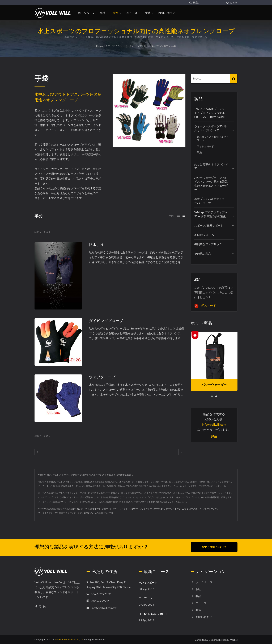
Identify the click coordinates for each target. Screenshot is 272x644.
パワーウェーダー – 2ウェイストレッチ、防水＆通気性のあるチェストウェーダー (211, 184)
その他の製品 (203, 253)
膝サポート (96, 509)
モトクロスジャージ (48, 513)
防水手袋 (96, 245)
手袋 (173, 46)
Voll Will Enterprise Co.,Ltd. (69, 639)
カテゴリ (110, 46)
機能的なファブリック (208, 244)
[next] (181, 452)
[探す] (190, 3)
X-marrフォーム (204, 235)
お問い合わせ (167, 13)
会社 (104, 13)
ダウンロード (205, 306)
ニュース (133, 13)
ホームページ (86, 13)
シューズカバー (194, 509)
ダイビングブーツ (81, 509)
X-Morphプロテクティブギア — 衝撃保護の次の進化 (211, 214)
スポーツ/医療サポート (209, 225)
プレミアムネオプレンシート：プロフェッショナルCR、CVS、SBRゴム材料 (211, 113)
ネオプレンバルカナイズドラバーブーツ (211, 201)
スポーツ (177, 509)
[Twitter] (40, 606)
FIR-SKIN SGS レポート (154, 614)
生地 (184, 509)
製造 (149, 13)
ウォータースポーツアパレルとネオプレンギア (143, 46)
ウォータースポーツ (151, 509)
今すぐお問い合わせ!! (214, 547)
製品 (117, 13)
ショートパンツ (210, 509)
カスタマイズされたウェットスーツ (213, 138)
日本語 (234, 3)
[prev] (37, 452)
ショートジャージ (110, 509)
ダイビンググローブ (106, 321)
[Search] (208, 3)
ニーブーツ (146, 598)
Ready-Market (230, 639)
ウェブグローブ (102, 377)
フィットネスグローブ (130, 509)
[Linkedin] (44, 606)
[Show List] (183, 216)
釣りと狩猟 (166, 509)
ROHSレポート (148, 582)
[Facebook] (36, 606)
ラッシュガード (205, 146)
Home (99, 46)
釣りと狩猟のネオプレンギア (211, 166)
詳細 (214, 437)
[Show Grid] (179, 216)
